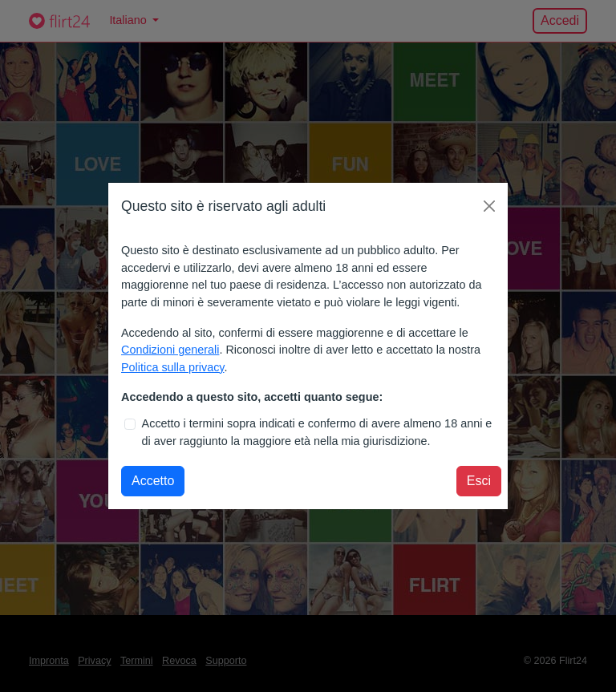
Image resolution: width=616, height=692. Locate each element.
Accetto (153, 481)
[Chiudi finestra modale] (489, 206)
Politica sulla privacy (173, 367)
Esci (479, 481)
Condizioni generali (170, 350)
